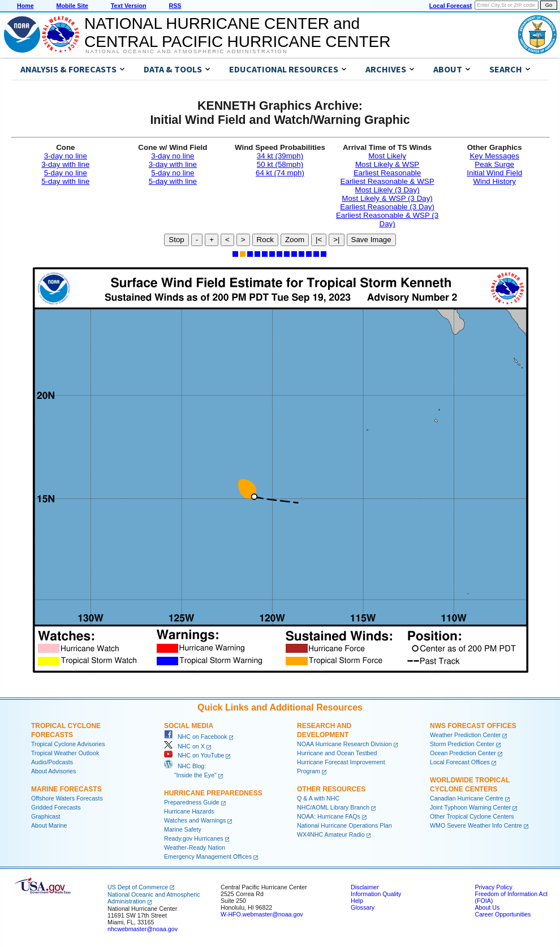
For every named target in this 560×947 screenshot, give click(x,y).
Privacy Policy (493, 887)
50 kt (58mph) (280, 164)
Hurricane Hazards (189, 811)
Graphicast (46, 816)
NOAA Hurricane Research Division (344, 744)
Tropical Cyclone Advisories (68, 744)
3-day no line (66, 156)
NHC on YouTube (194, 755)
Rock (265, 240)
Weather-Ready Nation (195, 847)
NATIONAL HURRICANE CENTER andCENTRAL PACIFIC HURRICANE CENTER (237, 33)
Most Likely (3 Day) (387, 190)
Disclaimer (365, 887)
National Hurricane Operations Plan (344, 825)
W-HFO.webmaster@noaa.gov (262, 914)
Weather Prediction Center (465, 735)
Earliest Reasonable (387, 173)
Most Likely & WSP (387, 164)
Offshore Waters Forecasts (67, 798)
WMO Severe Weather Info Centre (476, 825)
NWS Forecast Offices (473, 726)
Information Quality (376, 894)
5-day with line (65, 181)
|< (319, 240)
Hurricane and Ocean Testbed (337, 753)
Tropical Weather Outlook (65, 753)
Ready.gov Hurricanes (194, 838)
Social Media (189, 726)
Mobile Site (72, 6)
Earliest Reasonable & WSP (387, 181)
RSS (175, 6)
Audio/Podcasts (52, 762)
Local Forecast (451, 6)
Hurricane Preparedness (213, 793)
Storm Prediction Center (462, 744)
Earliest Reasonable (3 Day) (387, 207)
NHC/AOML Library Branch (333, 807)
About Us (487, 907)
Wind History (494, 181)
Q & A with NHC (318, 798)
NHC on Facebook (196, 737)
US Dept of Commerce (138, 887)
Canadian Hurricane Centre (467, 798)
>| (336, 240)
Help (357, 901)
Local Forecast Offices (460, 762)
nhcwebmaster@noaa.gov (143, 929)
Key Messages (494, 156)
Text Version (129, 6)
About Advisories (53, 771)
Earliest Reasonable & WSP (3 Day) (387, 219)
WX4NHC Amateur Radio (331, 834)
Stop (176, 240)
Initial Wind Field (494, 173)
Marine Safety (183, 829)
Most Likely (387, 156)
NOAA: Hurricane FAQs (329, 816)
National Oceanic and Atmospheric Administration (186, 51)
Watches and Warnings (195, 820)
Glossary (363, 907)
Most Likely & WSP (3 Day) (387, 198)
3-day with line (65, 164)
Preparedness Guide (192, 802)
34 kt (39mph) (280, 156)
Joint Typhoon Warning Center (470, 807)
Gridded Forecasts (56, 807)
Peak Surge (494, 164)
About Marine (49, 825)
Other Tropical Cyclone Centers (472, 816)
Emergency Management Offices (208, 856)
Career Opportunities (503, 914)
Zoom (295, 240)
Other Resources (331, 789)
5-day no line (66, 173)
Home (25, 6)
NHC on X (184, 746)
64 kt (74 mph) (280, 173)
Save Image (371, 240)
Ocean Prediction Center (463, 753)
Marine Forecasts (66, 789)
